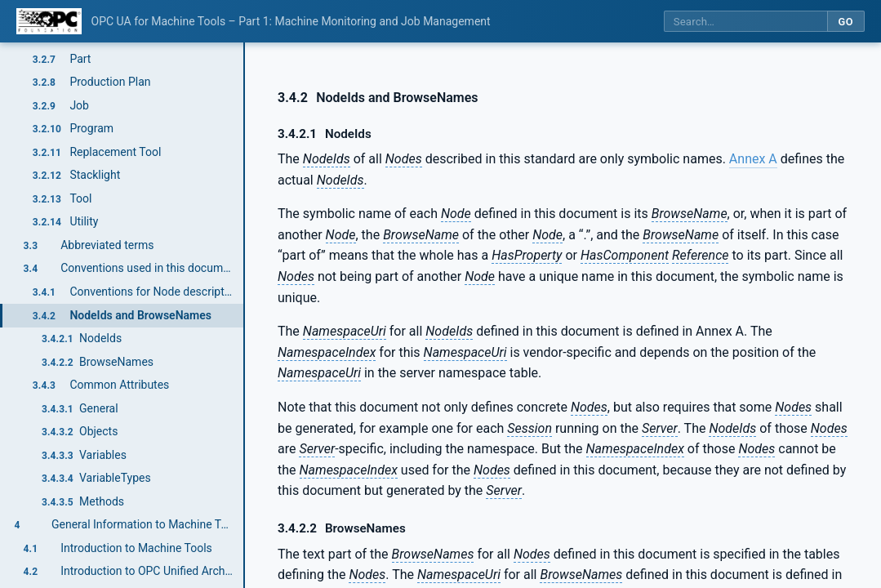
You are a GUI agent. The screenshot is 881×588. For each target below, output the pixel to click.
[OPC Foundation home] (49, 21)
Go (845, 22)
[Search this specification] (745, 22)
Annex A (753, 159)
